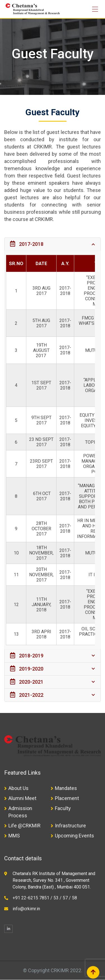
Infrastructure (70, 826)
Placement (67, 798)
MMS (14, 836)
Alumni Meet (22, 798)
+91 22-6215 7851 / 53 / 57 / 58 (45, 898)
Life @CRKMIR (25, 826)
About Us (18, 788)
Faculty (63, 808)
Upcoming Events (74, 836)
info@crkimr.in (26, 909)
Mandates (66, 788)
